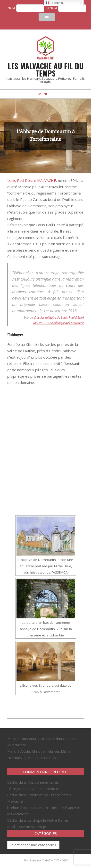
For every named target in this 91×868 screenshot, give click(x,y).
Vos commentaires (43, 782)
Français (54, 3)
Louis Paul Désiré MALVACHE (32, 180)
